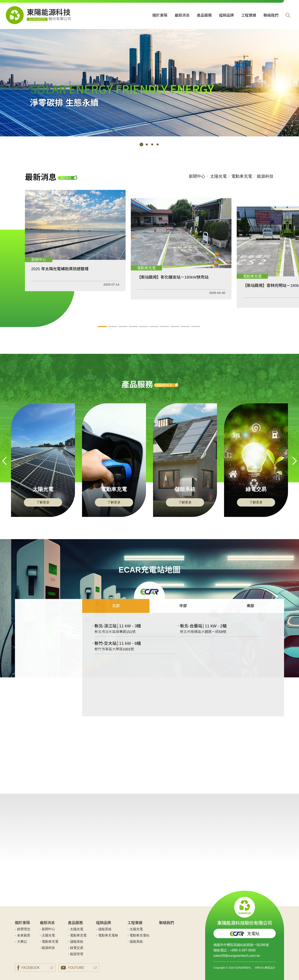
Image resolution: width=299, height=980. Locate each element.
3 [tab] (152, 144)
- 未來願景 (23, 935)
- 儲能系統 (76, 942)
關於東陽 (160, 15)
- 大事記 (21, 942)
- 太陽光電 (48, 935)
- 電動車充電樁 (107, 935)
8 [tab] (175, 332)
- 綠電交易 (76, 948)
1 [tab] (141, 144)
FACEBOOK (28, 968)
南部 (250, 612)
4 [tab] (158, 144)
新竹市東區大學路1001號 (114, 655)
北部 (116, 612)
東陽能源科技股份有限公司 (245, 911)
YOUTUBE (72, 968)
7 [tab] (165, 332)
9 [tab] (186, 332)
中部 (183, 612)
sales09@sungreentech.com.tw (237, 956)
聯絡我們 (271, 15)
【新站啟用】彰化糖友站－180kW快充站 (173, 283)
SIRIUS (259, 968)
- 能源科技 (48, 948)
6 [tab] (155, 332)
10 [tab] (196, 332)
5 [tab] (144, 332)
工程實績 (249, 15)
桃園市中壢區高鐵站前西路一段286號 (241, 945)
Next (295, 467)
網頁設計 (270, 968)
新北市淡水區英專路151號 (115, 638)
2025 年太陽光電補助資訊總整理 (60, 275)
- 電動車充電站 (138, 935)
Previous (4, 467)
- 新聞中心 (48, 929)
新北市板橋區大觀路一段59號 (203, 638)
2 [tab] (147, 144)
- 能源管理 (76, 954)
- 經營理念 (23, 929)
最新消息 (182, 15)
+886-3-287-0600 (243, 950)
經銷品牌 (227, 15)
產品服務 (204, 15)
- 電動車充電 (49, 942)
